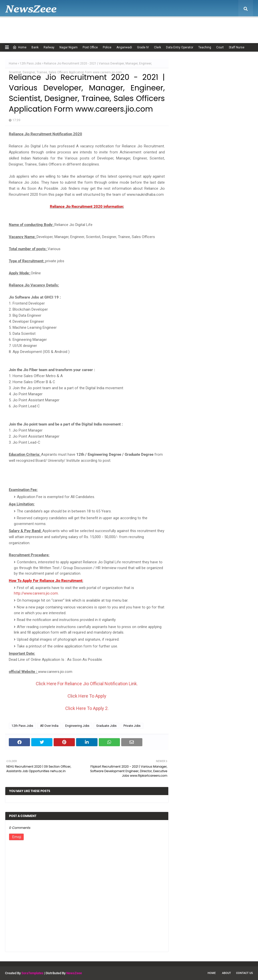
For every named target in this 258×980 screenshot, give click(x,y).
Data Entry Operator (180, 47)
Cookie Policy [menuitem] (102, 26)
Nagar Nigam (69, 47)
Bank (35, 47)
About (227, 973)
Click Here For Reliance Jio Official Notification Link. (87, 684)
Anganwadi (124, 47)
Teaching (205, 47)
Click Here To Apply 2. (87, 708)
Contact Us (245, 973)
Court (220, 47)
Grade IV (143, 47)
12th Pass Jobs (30, 63)
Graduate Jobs (106, 726)
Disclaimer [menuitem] (129, 26)
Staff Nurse (237, 47)
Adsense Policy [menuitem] (71, 26)
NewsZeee (74, 973)
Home (20, 47)
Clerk (157, 47)
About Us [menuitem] (41, 26)
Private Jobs (132, 726)
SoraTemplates (32, 973)
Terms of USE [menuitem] (185, 26)
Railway (49, 47)
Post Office (90, 47)
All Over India (49, 726)
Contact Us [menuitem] (212, 26)
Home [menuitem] (16, 26)
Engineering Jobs (77, 726)
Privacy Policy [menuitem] (156, 26)
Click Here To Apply (87, 696)
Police (107, 47)
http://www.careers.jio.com (36, 593)
